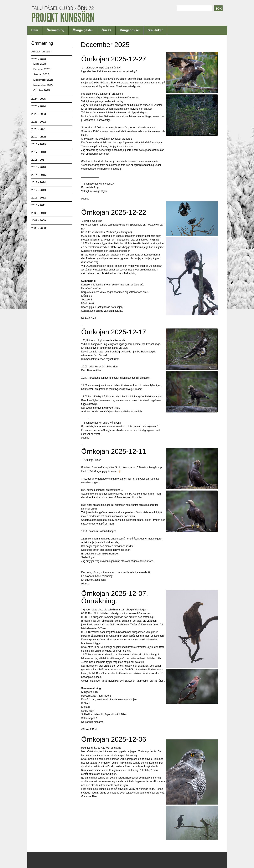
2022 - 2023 (39, 114)
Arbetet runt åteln (42, 51)
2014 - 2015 (39, 175)
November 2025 (43, 85)
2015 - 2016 (39, 167)
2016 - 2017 (39, 160)
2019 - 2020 (39, 137)
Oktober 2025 (42, 90)
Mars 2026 (40, 64)
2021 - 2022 (39, 122)
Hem (35, 30)
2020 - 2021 (39, 129)
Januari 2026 (41, 74)
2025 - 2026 (39, 59)
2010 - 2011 (39, 205)
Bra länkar (155, 30)
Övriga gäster (83, 30)
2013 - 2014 (39, 182)
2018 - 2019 (39, 144)
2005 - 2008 (39, 228)
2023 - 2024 (39, 106)
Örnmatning (55, 30)
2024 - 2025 (39, 99)
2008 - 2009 (39, 220)
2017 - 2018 (39, 152)
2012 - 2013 (39, 190)
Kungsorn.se (129, 30)
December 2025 (43, 80)
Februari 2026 (42, 69)
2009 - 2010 (39, 213)
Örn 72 (107, 30)
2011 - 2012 (39, 198)
